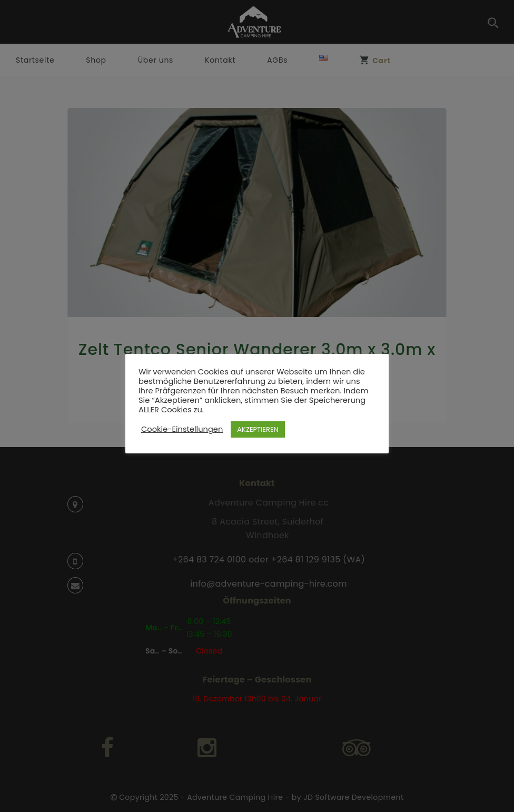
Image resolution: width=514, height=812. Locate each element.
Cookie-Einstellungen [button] (182, 429)
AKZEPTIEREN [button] (258, 429)
